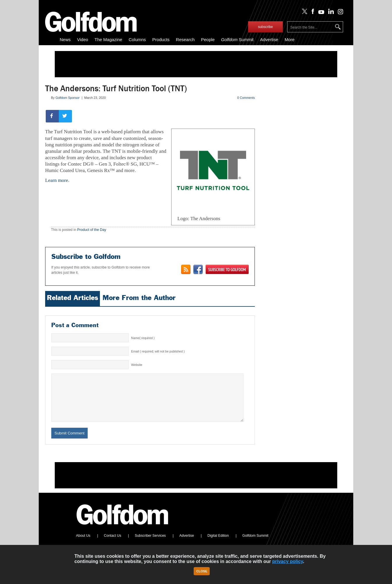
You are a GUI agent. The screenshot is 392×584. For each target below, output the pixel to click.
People (208, 40)
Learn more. (57, 180)
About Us (83, 544)
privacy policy (288, 561)
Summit (237, 40)
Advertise (269, 40)
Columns (137, 40)
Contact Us (113, 544)
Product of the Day (92, 230)
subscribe (265, 27)
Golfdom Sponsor (67, 98)
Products (161, 40)
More (289, 40)
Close (202, 571)
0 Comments (246, 98)
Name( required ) (143, 338)
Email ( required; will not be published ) (158, 351)
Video (83, 40)
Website (137, 365)
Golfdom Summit (255, 544)
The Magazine (108, 40)
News (65, 40)
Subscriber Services (150, 544)
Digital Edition (218, 544)
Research (185, 40)
